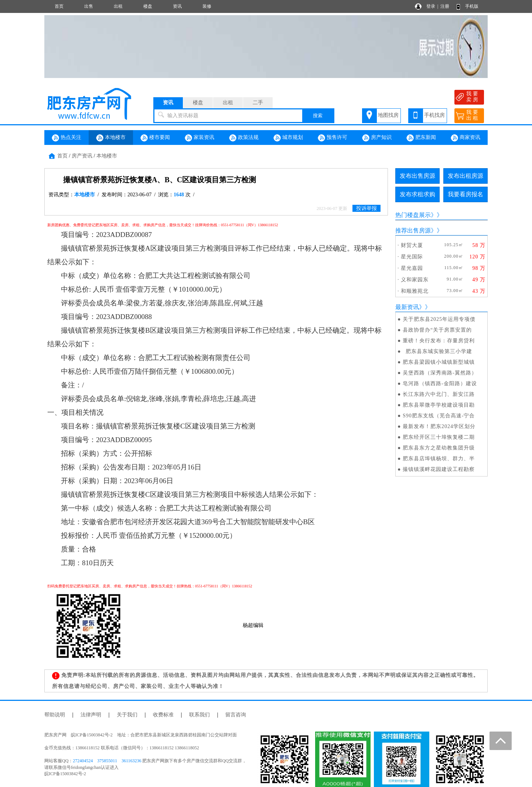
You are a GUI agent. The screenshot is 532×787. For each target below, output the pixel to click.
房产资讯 (82, 156)
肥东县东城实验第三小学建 (437, 351)
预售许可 (332, 138)
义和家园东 (415, 280)
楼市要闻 (155, 138)
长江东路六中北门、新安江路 (439, 394)
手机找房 (434, 115)
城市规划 (288, 138)
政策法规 (244, 138)
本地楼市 (111, 138)
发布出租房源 (465, 176)
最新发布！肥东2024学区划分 (439, 426)
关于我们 (127, 715)
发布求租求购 (417, 194)
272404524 (83, 761)
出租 (118, 6)
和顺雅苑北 (415, 291)
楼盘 (148, 6)
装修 (207, 6)
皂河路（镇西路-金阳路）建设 (440, 384)
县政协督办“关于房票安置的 (437, 330)
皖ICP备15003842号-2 (65, 774)
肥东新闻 (421, 138)
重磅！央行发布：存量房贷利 (439, 341)
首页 (59, 6)
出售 (89, 6)
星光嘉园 (412, 268)
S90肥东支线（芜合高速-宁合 (439, 416)
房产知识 (377, 138)
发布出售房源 (417, 176)
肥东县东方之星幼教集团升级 (439, 448)
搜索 (318, 116)
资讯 (177, 6)
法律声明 (91, 715)
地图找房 (388, 115)
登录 (431, 6)
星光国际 (412, 257)
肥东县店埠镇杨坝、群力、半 (439, 459)
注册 (445, 6)
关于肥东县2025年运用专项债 (439, 319)
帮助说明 (55, 715)
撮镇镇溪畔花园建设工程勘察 (439, 469)
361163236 (132, 761)
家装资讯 (199, 138)
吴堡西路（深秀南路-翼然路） (440, 373)
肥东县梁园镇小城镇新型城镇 (439, 362)
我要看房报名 (465, 194)
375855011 (107, 761)
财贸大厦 (412, 245)
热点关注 (66, 138)
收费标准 (163, 715)
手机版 (472, 6)
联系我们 (199, 715)
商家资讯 (465, 138)
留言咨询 (236, 715)
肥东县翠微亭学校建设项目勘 (439, 405)
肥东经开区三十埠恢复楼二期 (439, 437)
